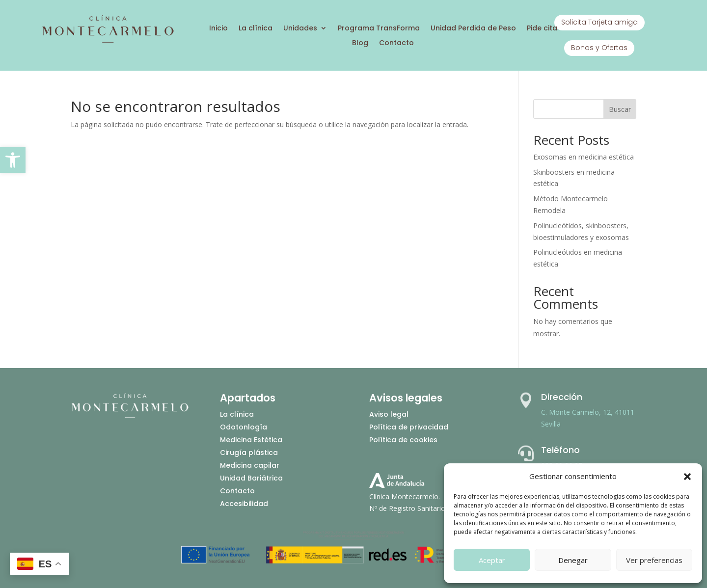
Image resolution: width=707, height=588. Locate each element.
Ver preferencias (654, 560)
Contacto (396, 43)
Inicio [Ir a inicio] (218, 29)
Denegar (573, 560)
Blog (360, 43)
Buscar (620, 109)
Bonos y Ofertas (599, 48)
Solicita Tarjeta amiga (599, 22)
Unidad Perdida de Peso (473, 29)
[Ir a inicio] (108, 41)
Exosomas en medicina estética (584, 157)
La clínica (256, 29)
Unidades (300, 29)
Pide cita (542, 29)
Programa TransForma (379, 29)
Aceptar (492, 560)
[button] (13, 160)
